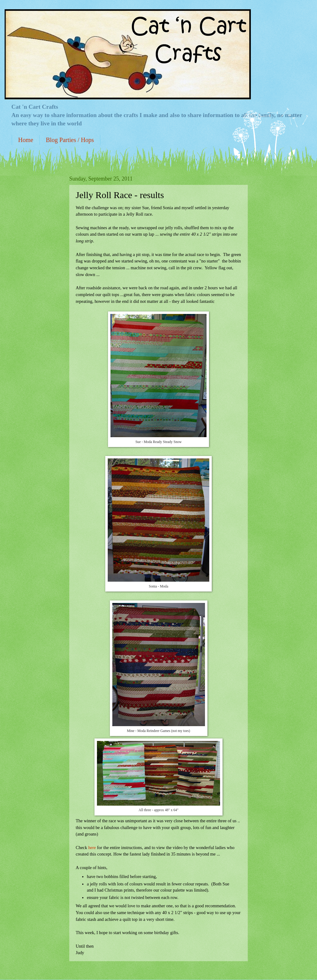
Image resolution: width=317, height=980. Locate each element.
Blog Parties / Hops (70, 140)
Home (26, 140)
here (92, 848)
